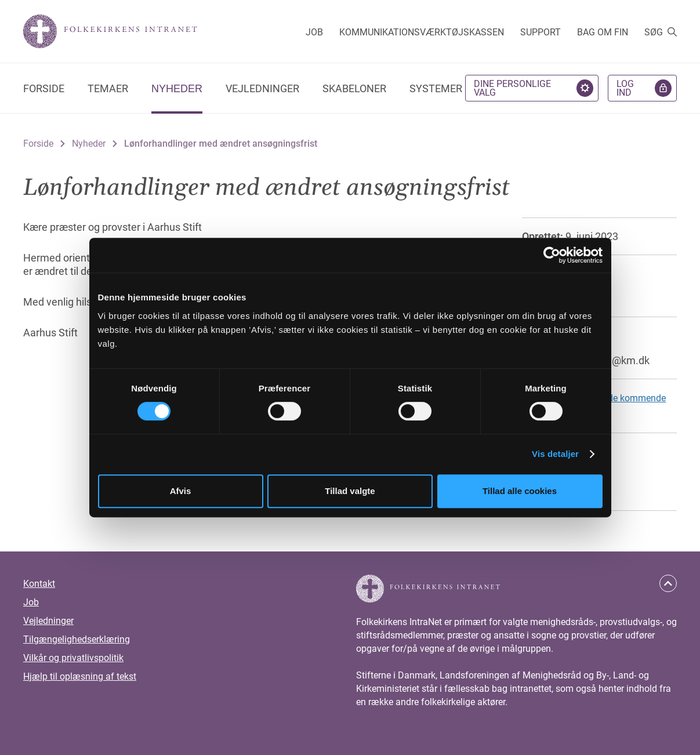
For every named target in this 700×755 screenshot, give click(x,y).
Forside (44, 88)
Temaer (108, 88)
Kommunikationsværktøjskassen (422, 32)
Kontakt (39, 584)
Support (541, 32)
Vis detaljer (555, 454)
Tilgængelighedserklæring (77, 639)
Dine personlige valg (512, 88)
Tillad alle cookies (520, 491)
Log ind (625, 88)
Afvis (181, 491)
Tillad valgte (350, 491)
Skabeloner (354, 88)
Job (314, 32)
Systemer (436, 88)
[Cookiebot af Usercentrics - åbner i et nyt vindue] (552, 255)
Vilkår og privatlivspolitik (73, 658)
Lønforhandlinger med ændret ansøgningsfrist (221, 144)
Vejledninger (262, 88)
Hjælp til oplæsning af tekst (80, 676)
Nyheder (177, 89)
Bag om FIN (603, 32)
